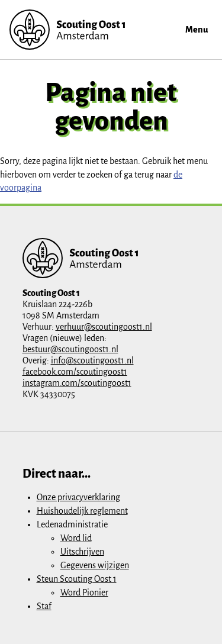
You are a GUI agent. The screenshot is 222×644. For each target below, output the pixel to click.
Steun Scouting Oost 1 (77, 579)
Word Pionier (84, 593)
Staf (44, 606)
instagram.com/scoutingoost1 (77, 383)
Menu (197, 30)
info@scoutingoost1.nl (92, 360)
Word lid (76, 538)
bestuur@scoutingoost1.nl (70, 349)
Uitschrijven (82, 552)
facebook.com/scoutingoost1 (75, 372)
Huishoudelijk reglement (82, 511)
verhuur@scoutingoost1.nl (104, 327)
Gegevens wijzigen (95, 565)
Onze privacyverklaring (78, 497)
